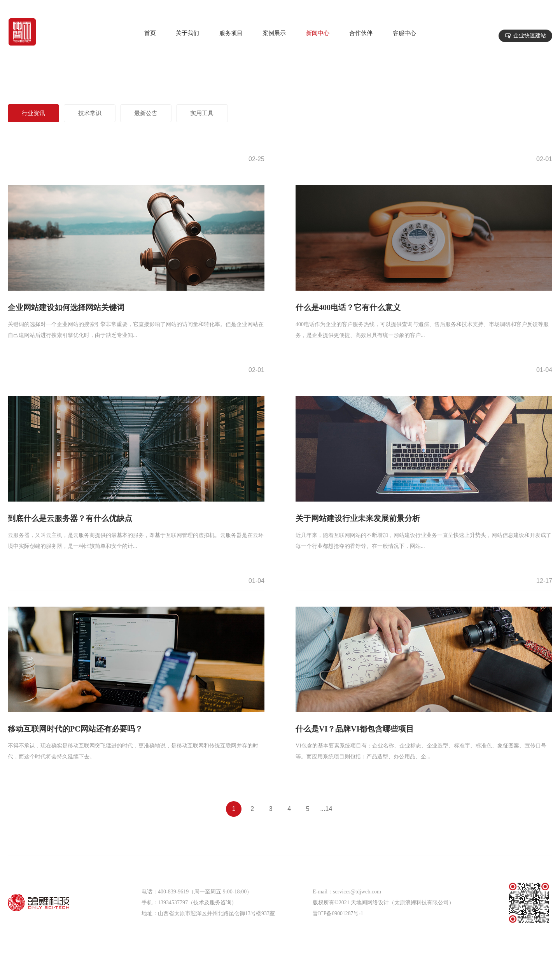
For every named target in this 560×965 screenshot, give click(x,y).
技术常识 (95, 113)
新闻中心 (318, 36)
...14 (326, 809)
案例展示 (274, 36)
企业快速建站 (530, 36)
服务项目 (231, 36)
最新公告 (155, 113)
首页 (150, 36)
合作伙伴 (361, 36)
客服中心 (404, 36)
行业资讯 (35, 113)
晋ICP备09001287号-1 (338, 913)
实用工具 (215, 113)
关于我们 (187, 36)
